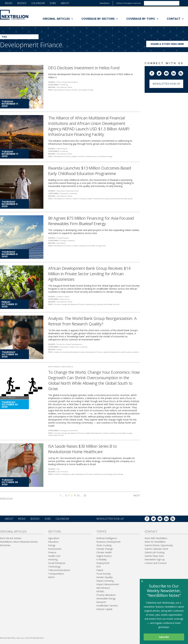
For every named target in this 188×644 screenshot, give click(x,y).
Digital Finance (104, 556)
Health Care (74, 347)
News (9, 3)
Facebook (154, 73)
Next (137, 496)
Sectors (55, 532)
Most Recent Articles (11, 538)
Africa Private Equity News (67, 82)
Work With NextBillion (156, 538)
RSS (183, 73)
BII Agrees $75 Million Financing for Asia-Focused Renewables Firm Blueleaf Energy (91, 221)
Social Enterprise (57, 563)
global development (112, 352)
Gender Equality (105, 577)
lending (100, 304)
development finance (63, 90)
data (83, 352)
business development (72, 352)
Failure (100, 570)
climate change (60, 304)
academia (58, 352)
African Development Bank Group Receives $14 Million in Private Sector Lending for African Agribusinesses (89, 274)
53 (85, 496)
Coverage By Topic (143, 19)
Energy (63, 241)
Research (101, 602)
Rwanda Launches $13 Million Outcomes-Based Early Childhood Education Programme (90, 171)
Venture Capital (104, 609)
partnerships (118, 474)
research (136, 352)
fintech (75, 90)
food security (91, 304)
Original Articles (58, 19)
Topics (101, 532)
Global (59, 349)
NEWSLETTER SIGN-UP (110, 519)
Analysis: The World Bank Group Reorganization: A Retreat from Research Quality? (92, 321)
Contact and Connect (156, 563)
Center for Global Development (70, 344)
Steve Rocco (67, 367)
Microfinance (103, 588)
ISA (58, 469)
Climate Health (104, 552)
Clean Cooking (104, 545)
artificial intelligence (62, 474)
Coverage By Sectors (100, 19)
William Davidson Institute (128, 3)
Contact (175, 19)
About (65, 3)
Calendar (38, 3)
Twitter (161, 73)
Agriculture (65, 299)
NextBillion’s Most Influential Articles (19, 542)
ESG (98, 567)
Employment (103, 563)
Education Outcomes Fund (68, 191)
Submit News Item (154, 556)
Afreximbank (62, 149)
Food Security (104, 574)
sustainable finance (56, 435)
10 (78, 496)
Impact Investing (105, 581)
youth (130, 199)
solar (104, 246)
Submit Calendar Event (156, 549)
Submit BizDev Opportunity (159, 545)
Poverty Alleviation (106, 595)
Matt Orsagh (54, 367)
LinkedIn (176, 73)
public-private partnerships (116, 199)
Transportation (56, 574)
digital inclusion (79, 156)
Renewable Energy (106, 598)
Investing (64, 85)
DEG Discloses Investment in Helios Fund (84, 68)
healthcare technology (103, 474)
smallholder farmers (112, 304)
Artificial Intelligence (107, 538)
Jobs (53, 3)
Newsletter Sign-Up (166, 84)
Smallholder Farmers (107, 606)
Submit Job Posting (154, 552)
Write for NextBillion (155, 542)
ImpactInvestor (63, 238)
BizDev (22, 3)
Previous (6, 499)
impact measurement (96, 199)
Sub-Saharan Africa (64, 87)
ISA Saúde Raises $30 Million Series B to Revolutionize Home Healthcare (82, 449)
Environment (72, 431)
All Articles (5, 545)
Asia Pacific (61, 243)
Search (184, 3)
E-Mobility (102, 559)
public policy (126, 352)
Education (65, 193)
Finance (52, 552)
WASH (51, 577)
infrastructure (91, 156)
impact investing (79, 199)
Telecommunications (59, 570)
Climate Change (105, 549)
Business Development (108, 542)
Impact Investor (63, 297)
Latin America (62, 472)
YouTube (169, 73)
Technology (54, 567)
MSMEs (100, 591)
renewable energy (86, 90)
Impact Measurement (108, 584)
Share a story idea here (169, 45)
